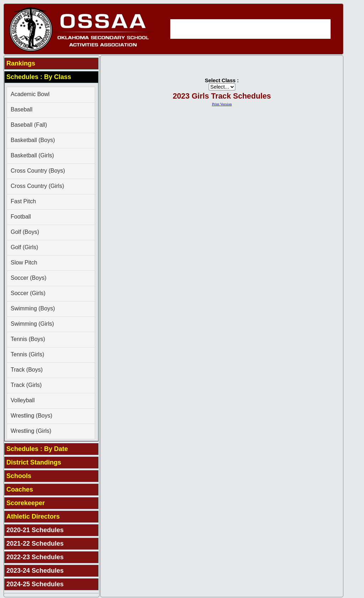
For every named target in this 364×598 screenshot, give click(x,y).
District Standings (34, 462)
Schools (19, 476)
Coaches (20, 489)
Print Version (222, 104)
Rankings (21, 63)
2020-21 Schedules (35, 530)
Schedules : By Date (37, 449)
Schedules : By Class (39, 77)
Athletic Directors (33, 516)
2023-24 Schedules (35, 571)
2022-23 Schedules (35, 557)
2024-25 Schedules (35, 584)
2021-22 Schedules (35, 544)
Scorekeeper (26, 503)
